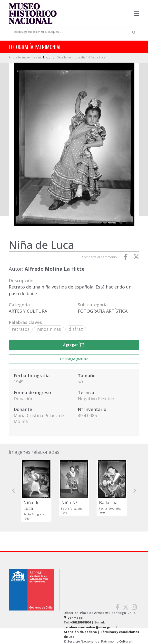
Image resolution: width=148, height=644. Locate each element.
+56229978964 (81, 622)
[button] (14, 491)
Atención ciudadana (80, 632)
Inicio (47, 57)
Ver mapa (73, 618)
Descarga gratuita (74, 359)
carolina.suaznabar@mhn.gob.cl (90, 627)
